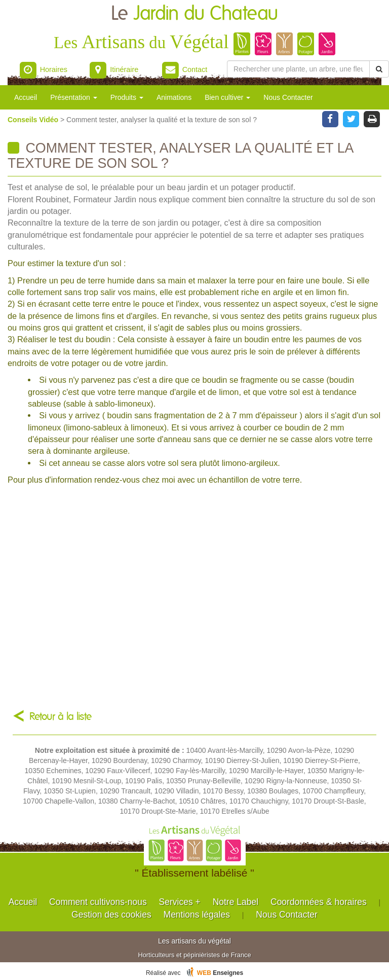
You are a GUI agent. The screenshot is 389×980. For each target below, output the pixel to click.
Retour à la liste (61, 717)
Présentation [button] (74, 97)
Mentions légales (197, 915)
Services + (180, 902)
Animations (174, 97)
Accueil (26, 97)
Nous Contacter (288, 97)
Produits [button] (127, 97)
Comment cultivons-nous (98, 902)
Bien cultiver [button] (227, 97)
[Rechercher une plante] (298, 69)
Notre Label (236, 902)
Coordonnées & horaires (319, 902)
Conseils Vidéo (34, 120)
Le (194, 14)
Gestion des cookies (111, 915)
